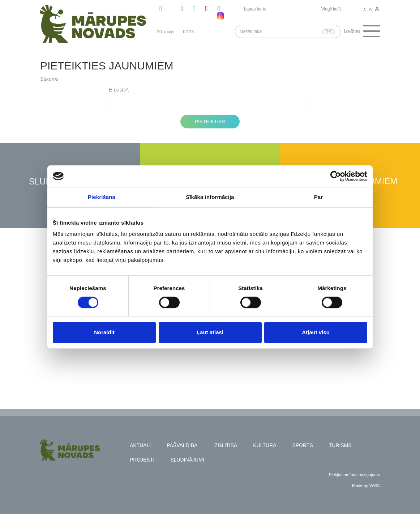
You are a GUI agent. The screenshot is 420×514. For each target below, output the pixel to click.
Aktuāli (140, 445)
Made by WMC (366, 485)
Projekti (142, 460)
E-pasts (117, 90)
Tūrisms (340, 445)
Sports (302, 445)
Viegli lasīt (331, 9)
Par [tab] (319, 197)
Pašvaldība (182, 445)
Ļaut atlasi (210, 332)
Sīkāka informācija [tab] (210, 197)
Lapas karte (255, 9)
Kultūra (265, 445)
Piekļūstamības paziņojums (354, 474)
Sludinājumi (187, 460)
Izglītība (225, 445)
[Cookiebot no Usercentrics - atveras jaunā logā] (336, 176)
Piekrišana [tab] (102, 197)
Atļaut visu (316, 332)
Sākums (49, 79)
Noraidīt (104, 332)
